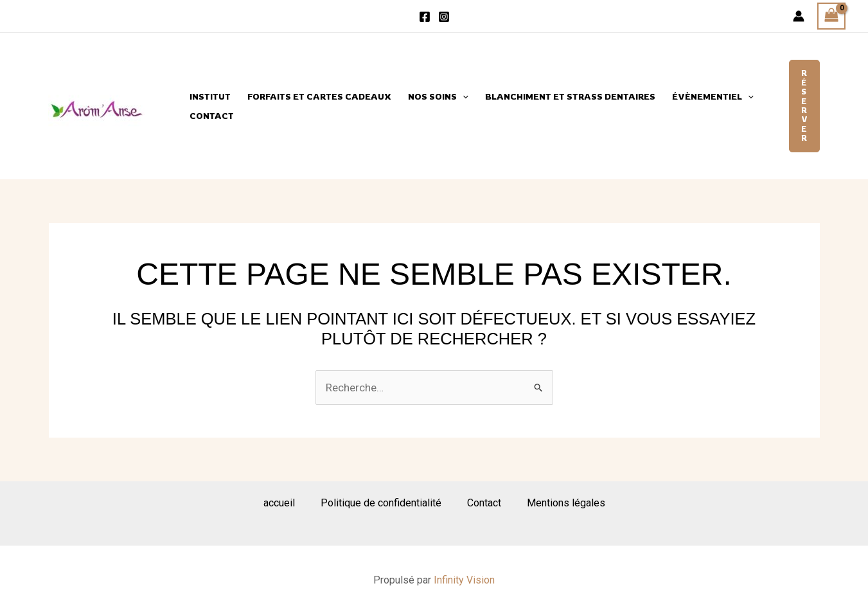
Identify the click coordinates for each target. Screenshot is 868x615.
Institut (210, 96)
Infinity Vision (464, 580)
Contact (212, 116)
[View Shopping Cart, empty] (831, 16)
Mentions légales (566, 503)
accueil (279, 503)
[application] (463, 96)
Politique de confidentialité (381, 503)
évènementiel (713, 96)
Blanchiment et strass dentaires (570, 96)
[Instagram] (444, 17)
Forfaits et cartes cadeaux (319, 96)
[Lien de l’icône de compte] (799, 16)
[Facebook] (425, 17)
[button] (804, 106)
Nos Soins (438, 96)
